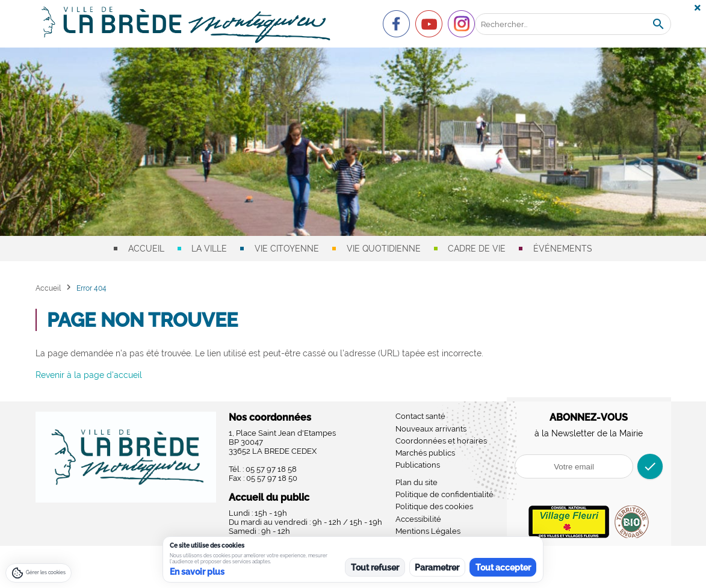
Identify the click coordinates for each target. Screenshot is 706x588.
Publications (418, 465)
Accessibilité (418, 519)
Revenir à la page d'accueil (89, 375)
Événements (563, 249)
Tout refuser (375, 568)
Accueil (146, 249)
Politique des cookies (434, 506)
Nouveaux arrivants (431, 429)
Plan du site (416, 482)
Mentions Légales (428, 531)
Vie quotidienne (384, 249)
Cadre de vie (477, 249)
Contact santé (420, 416)
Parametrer (437, 568)
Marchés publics (425, 453)
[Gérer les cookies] (39, 573)
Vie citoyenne (287, 249)
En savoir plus (197, 572)
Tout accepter (503, 568)
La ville (209, 249)
